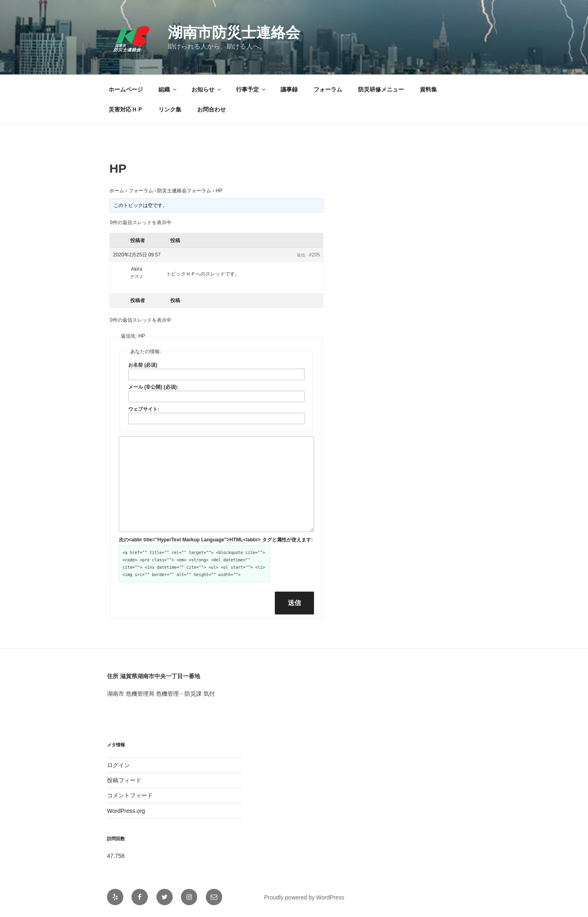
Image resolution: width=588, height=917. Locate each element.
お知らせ (207, 89)
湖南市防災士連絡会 (234, 32)
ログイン (118, 765)
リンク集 (170, 109)
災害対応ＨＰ (126, 109)
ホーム (117, 191)
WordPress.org (126, 811)
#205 (315, 255)
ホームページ (126, 89)
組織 (168, 89)
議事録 (289, 89)
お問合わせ (212, 109)
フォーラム (328, 89)
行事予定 (251, 89)
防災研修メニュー (381, 89)
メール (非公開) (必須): (153, 387)
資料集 (428, 89)
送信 (294, 603)
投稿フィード (124, 780)
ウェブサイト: (144, 409)
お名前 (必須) (143, 365)
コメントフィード (130, 795)
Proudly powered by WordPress (304, 897)
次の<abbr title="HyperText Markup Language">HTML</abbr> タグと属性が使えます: (216, 540)
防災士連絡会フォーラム (184, 191)
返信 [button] (301, 255)
